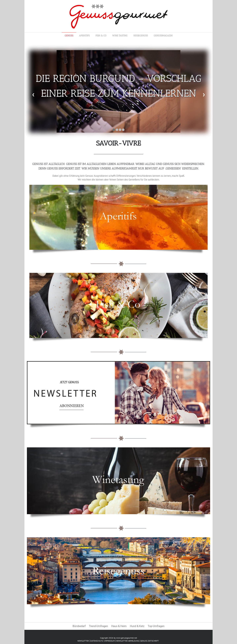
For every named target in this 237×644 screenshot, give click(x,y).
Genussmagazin (163, 36)
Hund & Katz (137, 626)
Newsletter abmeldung (128, 641)
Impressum (110, 641)
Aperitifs (84, 36)
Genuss (69, 36)
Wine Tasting (120, 36)
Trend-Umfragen (98, 626)
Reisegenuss (141, 36)
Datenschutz (97, 641)
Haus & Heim (119, 626)
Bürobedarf (79, 626)
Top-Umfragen (156, 626)
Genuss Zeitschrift (150, 641)
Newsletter (83, 641)
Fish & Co (101, 36)
